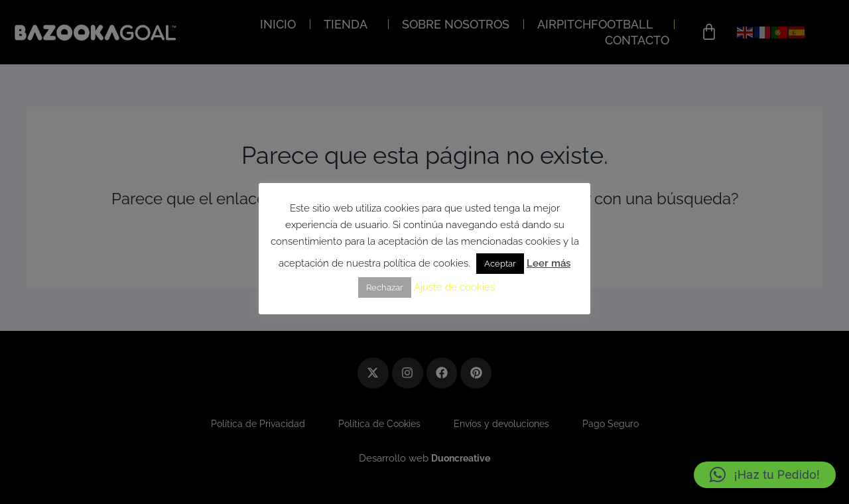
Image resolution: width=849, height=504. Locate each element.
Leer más (549, 263)
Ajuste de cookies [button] (454, 287)
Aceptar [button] (500, 264)
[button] (765, 475)
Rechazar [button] (385, 287)
